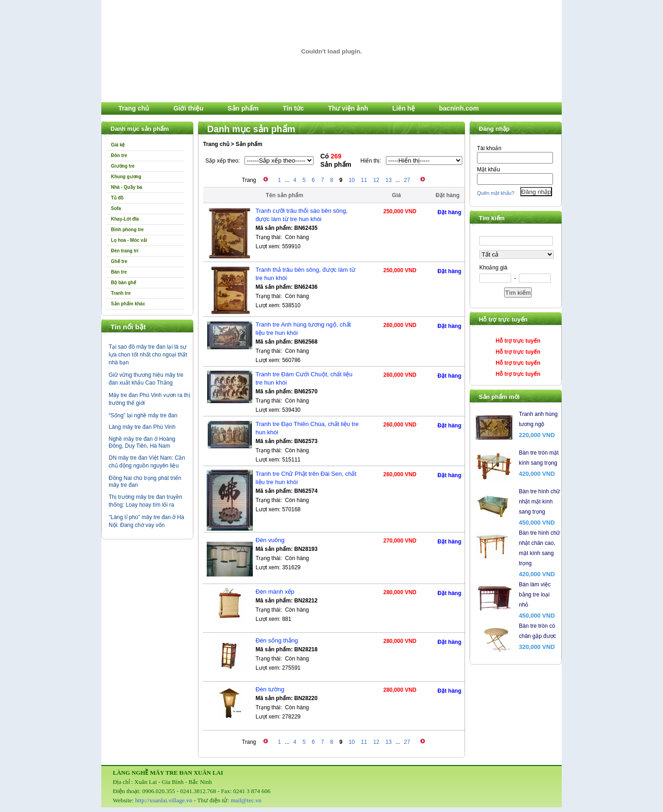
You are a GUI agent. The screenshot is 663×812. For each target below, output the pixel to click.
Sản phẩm (243, 108)
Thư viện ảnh (348, 108)
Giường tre (123, 166)
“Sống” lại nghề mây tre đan (143, 415)
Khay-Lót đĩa (125, 219)
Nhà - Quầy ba (127, 187)
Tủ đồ (117, 198)
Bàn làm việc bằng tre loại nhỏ (535, 595)
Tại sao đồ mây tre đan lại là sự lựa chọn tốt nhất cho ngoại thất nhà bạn (148, 355)
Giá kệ (118, 145)
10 (352, 180)
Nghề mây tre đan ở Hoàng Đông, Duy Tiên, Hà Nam (142, 442)
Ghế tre (119, 261)
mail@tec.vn (246, 800)
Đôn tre (119, 155)
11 (364, 180)
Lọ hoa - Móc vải (129, 240)
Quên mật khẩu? (496, 193)
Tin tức (293, 108)
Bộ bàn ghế (124, 283)
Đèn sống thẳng (277, 640)
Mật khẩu (489, 169)
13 (388, 180)
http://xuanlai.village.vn (163, 800)
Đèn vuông (270, 540)
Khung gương (126, 177)
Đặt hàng (449, 212)
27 (407, 180)
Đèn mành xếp (275, 592)
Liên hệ (404, 108)
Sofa (116, 208)
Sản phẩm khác (128, 304)
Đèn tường (270, 689)
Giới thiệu (189, 108)
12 (376, 180)
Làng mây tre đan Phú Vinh (142, 427)
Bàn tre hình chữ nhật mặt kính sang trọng (539, 502)
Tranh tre (121, 293)
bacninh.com (459, 108)
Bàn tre (119, 272)
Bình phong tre (127, 230)
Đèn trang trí (125, 251)
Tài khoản (489, 148)
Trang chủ (134, 108)
